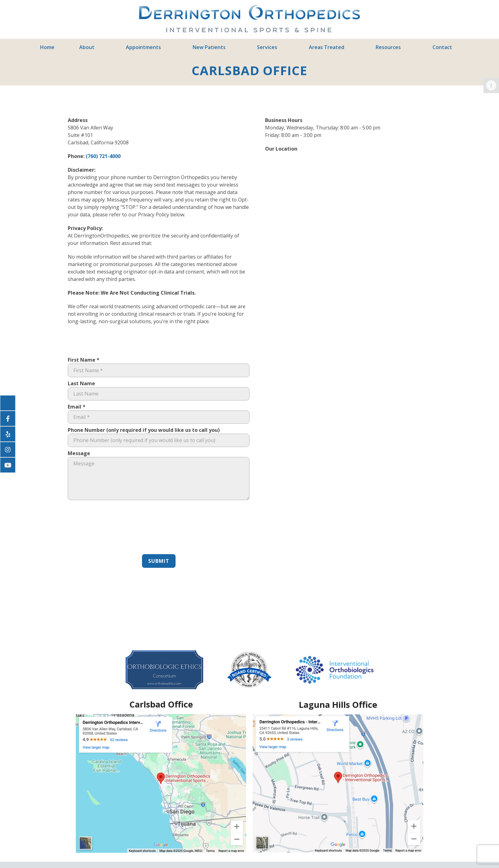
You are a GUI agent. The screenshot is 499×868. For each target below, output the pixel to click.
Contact (442, 47)
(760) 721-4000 (103, 156)
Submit (159, 561)
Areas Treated (327, 47)
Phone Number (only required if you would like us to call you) (144, 430)
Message (79, 453)
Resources (388, 47)
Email (77, 407)
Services (267, 47)
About (87, 47)
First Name (84, 360)
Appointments (143, 47)
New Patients (209, 47)
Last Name (81, 383)
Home (47, 47)
